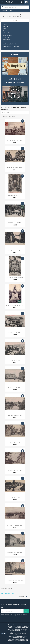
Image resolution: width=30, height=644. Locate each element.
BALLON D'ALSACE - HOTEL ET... (15, 140)
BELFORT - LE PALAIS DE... (15, 333)
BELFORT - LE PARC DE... (15, 360)
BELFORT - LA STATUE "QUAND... (15, 305)
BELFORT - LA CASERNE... (15, 223)
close (4, 633)
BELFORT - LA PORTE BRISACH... (15, 278)
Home (15, 21)
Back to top (23, 596)
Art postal (6, 37)
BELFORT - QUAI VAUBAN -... (15, 470)
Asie (4, 29)
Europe (5, 42)
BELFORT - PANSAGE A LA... (15, 443)
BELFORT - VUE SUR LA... (15, 498)
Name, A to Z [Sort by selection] (15, 113)
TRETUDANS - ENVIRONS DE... (15, 580)
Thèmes (6, 31)
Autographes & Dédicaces (11, 46)
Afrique (5, 26)
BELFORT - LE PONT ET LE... (15, 388)
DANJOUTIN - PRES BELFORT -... (15, 525)
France (5, 24)
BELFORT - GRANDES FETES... (15, 168)
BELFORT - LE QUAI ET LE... (15, 415)
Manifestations (8, 35)
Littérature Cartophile (10, 44)
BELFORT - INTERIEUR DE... (15, 195)
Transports (7, 40)
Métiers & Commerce (10, 33)
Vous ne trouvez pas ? (7, 11)
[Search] (15, 7)
